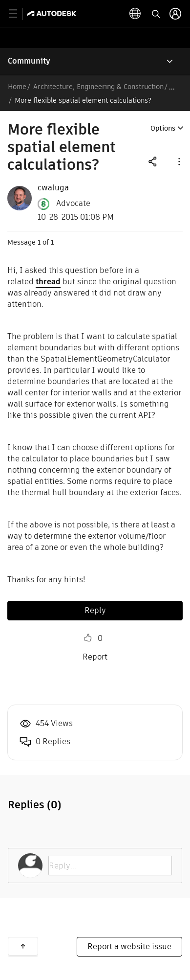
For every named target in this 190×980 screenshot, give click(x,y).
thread (48, 282)
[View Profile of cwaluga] (53, 188)
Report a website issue (129, 946)
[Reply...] (110, 866)
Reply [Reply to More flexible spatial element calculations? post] (95, 610)
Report (95, 657)
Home (17, 87)
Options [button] (163, 128)
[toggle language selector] (135, 14)
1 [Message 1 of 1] (39, 242)
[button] (178, 161)
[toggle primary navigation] (18, 14)
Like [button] (88, 638)
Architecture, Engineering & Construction (98, 87)
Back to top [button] (23, 946)
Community (29, 61)
